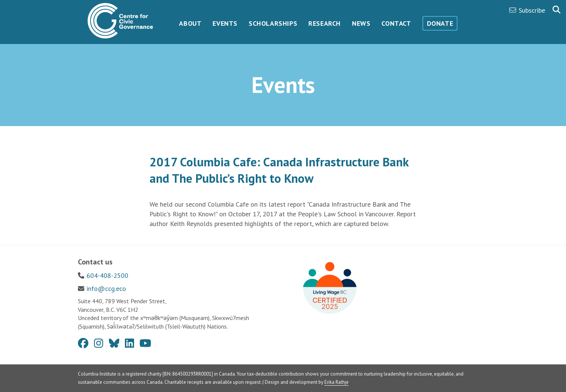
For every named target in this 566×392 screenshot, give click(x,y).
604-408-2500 (107, 275)
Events (225, 23)
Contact (396, 23)
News (361, 23)
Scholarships (273, 23)
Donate (440, 23)
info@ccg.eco (106, 288)
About (190, 23)
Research (325, 23)
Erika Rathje (337, 382)
